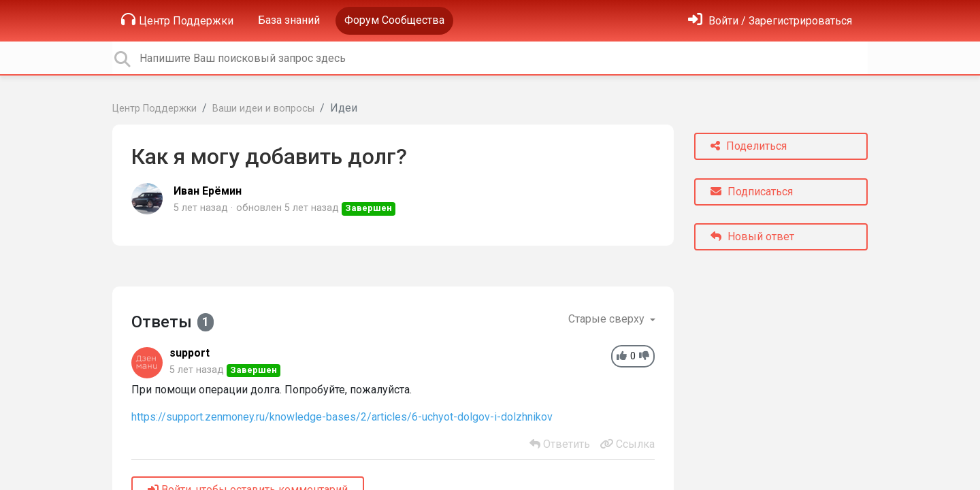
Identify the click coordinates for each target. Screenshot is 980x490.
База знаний (289, 20)
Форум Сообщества (394, 20)
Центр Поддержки (177, 20)
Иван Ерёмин (208, 191)
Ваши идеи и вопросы (263, 109)
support (190, 353)
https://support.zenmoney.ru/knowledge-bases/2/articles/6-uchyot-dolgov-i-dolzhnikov (342, 417)
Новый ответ (752, 236)
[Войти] (770, 21)
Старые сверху (608, 319)
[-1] (644, 356)
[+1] (622, 356)
